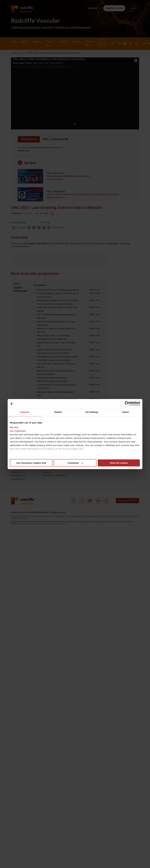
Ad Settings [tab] (92, 412)
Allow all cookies (119, 463)
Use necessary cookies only (31, 463)
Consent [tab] (24, 412)
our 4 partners (18, 431)
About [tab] (126, 412)
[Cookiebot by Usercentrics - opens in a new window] (127, 403)
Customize (75, 463)
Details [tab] (58, 412)
